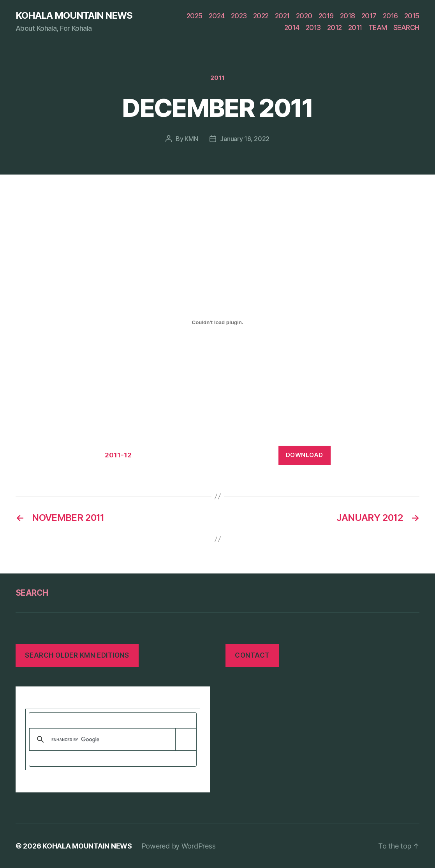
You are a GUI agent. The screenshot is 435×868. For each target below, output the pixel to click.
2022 (261, 16)
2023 (239, 16)
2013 (313, 27)
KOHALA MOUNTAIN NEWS (74, 16)
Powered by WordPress (179, 846)
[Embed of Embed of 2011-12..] (218, 323)
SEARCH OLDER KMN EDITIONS (77, 655)
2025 (195, 16)
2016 (390, 16)
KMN (191, 139)
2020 (304, 16)
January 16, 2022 (245, 139)
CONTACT (252, 655)
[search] (111, 739)
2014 (292, 27)
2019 (326, 16)
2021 (282, 16)
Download (305, 455)
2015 (412, 16)
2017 (369, 16)
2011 (355, 27)
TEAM (378, 27)
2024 (217, 16)
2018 (348, 16)
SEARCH (406, 27)
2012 (335, 27)
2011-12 (118, 455)
